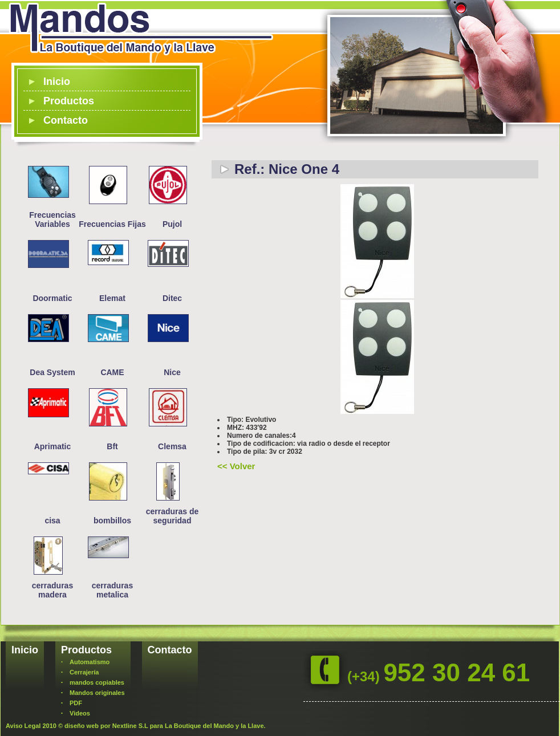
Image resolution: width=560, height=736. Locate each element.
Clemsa (172, 446)
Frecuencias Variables (52, 219)
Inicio (57, 82)
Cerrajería (84, 672)
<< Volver (236, 466)
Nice (172, 372)
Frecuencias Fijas (112, 224)
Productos (69, 101)
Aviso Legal (23, 726)
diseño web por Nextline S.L (106, 726)
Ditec (172, 298)
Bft (112, 446)
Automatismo (90, 662)
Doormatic (52, 298)
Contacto (66, 120)
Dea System (52, 372)
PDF (76, 703)
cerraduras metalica (112, 590)
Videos (80, 713)
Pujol (172, 224)
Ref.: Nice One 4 (287, 169)
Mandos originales (97, 693)
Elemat (112, 298)
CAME (112, 372)
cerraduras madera (52, 590)
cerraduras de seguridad (173, 516)
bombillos (112, 521)
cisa (52, 521)
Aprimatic (53, 446)
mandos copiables (97, 682)
